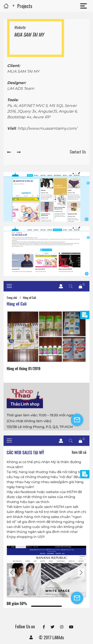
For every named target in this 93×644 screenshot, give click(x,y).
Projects (25, 6)
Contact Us (78, 152)
